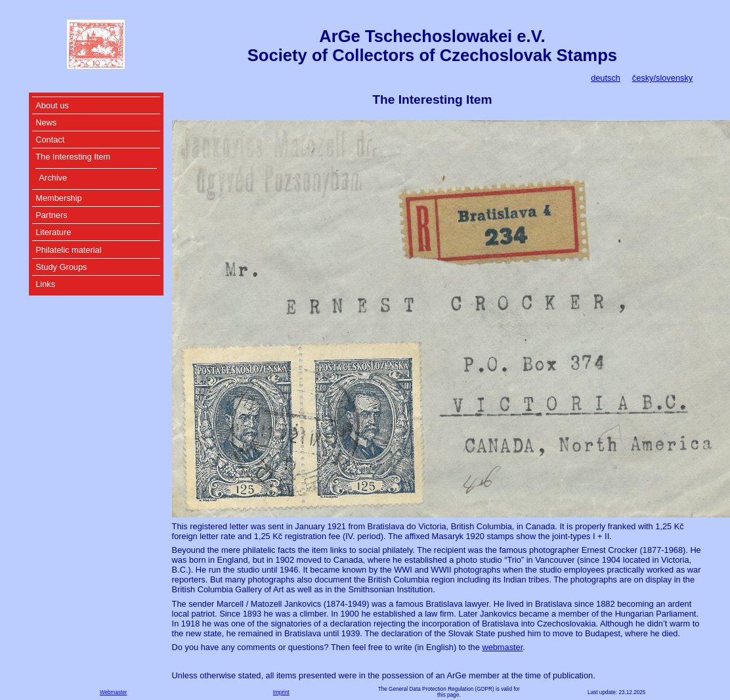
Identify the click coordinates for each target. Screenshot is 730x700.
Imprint (281, 692)
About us (52, 105)
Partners (51, 215)
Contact (50, 140)
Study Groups (61, 267)
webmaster (502, 647)
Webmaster (114, 692)
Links (45, 284)
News (46, 122)
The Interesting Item (73, 157)
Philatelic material (68, 250)
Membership (58, 198)
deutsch (606, 78)
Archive (53, 178)
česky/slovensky (662, 78)
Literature (53, 232)
